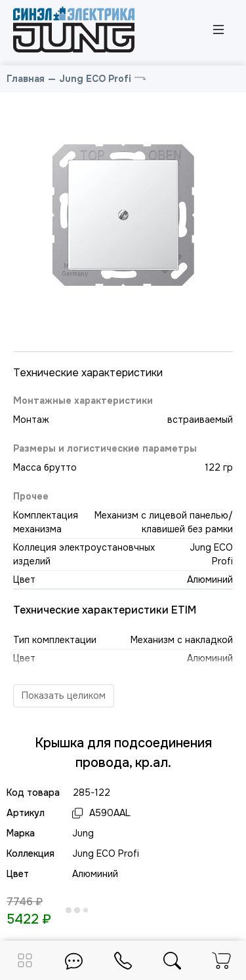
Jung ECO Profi (95, 79)
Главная (26, 79)
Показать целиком (64, 696)
